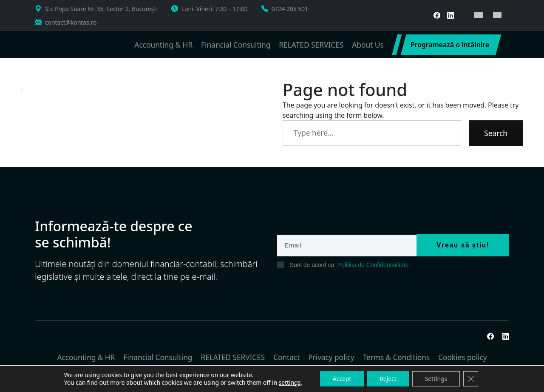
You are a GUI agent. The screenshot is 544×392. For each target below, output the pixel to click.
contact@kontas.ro (71, 22)
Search (496, 133)
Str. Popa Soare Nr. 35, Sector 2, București (101, 9)
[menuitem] (479, 15)
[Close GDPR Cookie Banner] (472, 379)
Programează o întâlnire (450, 45)
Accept (341, 379)
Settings (437, 379)
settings (289, 383)
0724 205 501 (290, 9)
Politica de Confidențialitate (373, 265)
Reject (388, 379)
